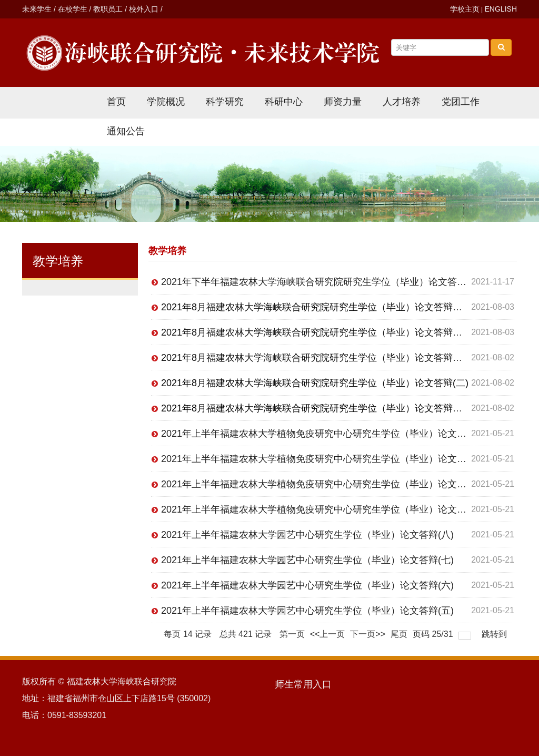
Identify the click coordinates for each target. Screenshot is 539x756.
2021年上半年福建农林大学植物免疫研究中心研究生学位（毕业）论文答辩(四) (326, 434)
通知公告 (126, 131)
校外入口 (144, 9)
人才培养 (402, 102)
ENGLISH (501, 9)
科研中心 (284, 102)
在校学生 (73, 9)
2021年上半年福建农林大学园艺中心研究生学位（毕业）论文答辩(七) (307, 560)
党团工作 (461, 102)
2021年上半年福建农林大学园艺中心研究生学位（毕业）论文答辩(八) (307, 535)
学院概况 (166, 102)
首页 (116, 102)
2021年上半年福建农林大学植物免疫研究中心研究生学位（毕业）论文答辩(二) (326, 484)
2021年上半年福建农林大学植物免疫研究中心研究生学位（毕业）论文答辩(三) (326, 459)
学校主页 (465, 9)
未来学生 (37, 9)
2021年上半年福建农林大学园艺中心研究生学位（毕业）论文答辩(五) (307, 611)
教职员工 (108, 9)
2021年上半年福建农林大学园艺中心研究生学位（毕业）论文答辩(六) (307, 585)
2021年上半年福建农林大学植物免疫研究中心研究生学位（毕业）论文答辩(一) (326, 509)
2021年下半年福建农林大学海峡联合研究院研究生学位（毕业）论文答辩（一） (328, 282)
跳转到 (495, 634)
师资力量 (343, 102)
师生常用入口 (303, 684)
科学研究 (225, 102)
